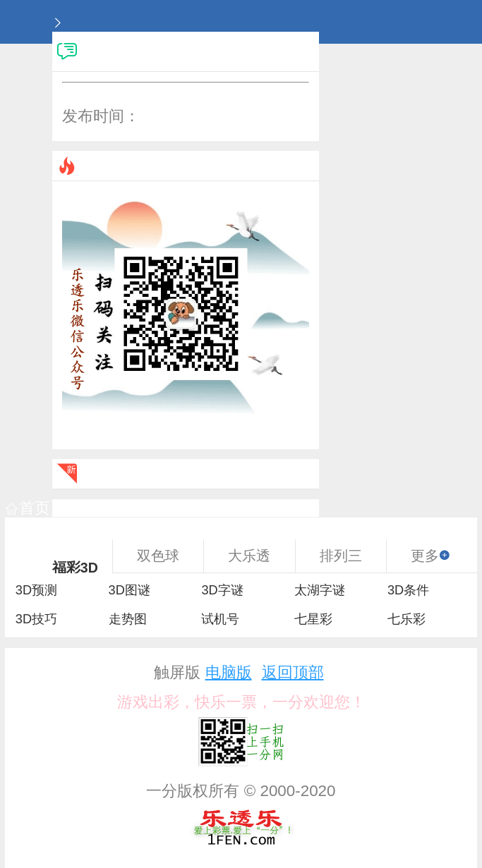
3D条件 (408, 590)
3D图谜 (129, 590)
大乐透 (249, 556)
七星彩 (313, 619)
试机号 (220, 619)
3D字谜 (222, 590)
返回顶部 (293, 672)
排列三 (341, 556)
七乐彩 (406, 619)
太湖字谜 (320, 590)
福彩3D (75, 568)
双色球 (158, 556)
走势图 (128, 619)
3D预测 (36, 590)
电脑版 (229, 672)
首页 (28, 508)
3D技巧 (36, 619)
